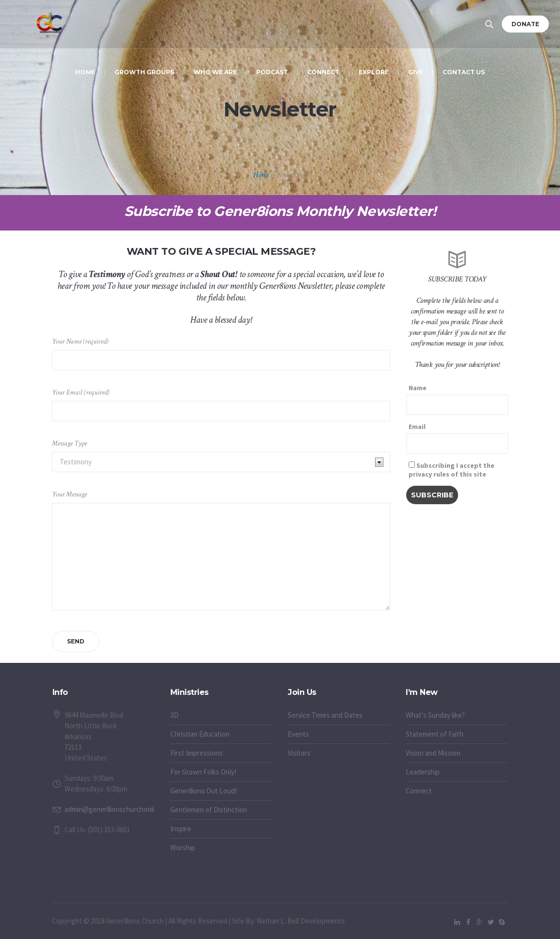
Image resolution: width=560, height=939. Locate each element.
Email (417, 427)
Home (261, 175)
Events (298, 734)
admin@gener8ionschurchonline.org (119, 809)
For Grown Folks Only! (203, 772)
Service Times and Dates (325, 715)
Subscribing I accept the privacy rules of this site (452, 470)
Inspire (181, 829)
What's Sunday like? (435, 715)
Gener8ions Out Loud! (204, 791)
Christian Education (200, 734)
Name (418, 388)
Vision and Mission (433, 753)
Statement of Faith (435, 734)
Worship (183, 848)
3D (174, 715)
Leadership (423, 772)
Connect (419, 791)
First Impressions (197, 753)
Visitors (299, 753)
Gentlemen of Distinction (209, 810)
